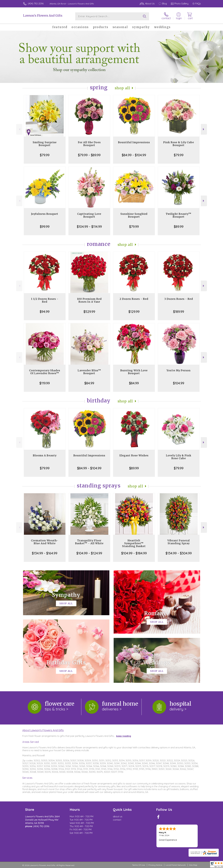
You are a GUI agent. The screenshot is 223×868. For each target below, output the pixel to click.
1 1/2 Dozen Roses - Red (45, 300)
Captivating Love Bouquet (89, 215)
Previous (19, 129)
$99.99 (45, 227)
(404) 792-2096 (36, 4)
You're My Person (179, 370)
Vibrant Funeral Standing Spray (179, 542)
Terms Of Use (139, 865)
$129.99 (134, 312)
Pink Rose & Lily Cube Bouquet (179, 144)
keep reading (124, 736)
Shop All (122, 88)
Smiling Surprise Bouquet (45, 144)
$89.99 (179, 227)
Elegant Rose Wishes (134, 455)
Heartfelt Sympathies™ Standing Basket (134, 543)
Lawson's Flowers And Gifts (43, 16)
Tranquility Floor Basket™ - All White (89, 542)
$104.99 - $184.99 (134, 553)
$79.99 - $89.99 (89, 155)
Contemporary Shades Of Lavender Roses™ (45, 372)
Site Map (193, 865)
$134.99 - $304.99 (179, 553)
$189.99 (179, 312)
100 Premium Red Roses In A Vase (89, 300)
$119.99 (45, 383)
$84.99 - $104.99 (134, 155)
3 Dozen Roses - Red (179, 299)
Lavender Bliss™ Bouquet (89, 372)
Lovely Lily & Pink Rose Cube (179, 457)
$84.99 (89, 383)
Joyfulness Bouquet (45, 214)
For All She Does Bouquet (89, 144)
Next (204, 129)
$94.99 (45, 312)
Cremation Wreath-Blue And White (45, 542)
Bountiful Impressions (134, 142)
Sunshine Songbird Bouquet (134, 215)
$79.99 (45, 155)
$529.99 (89, 312)
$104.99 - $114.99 (89, 227)
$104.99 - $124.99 (89, 553)
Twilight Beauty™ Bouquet (179, 215)
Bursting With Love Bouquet (134, 372)
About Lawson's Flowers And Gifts (43, 730)
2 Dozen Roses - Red (134, 299)
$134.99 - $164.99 (45, 553)
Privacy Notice (155, 865)
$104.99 (179, 383)
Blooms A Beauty (45, 455)
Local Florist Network (176, 865)
